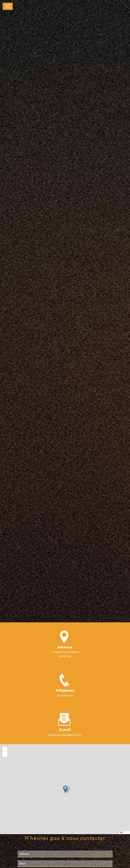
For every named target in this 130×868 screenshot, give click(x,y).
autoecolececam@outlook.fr (65, 735)
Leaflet (125, 833)
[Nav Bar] (8, 6)
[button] (65, 789)
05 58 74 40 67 (65, 695)
